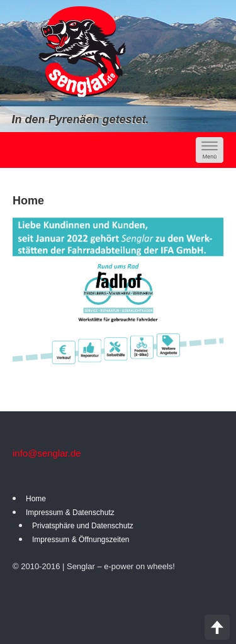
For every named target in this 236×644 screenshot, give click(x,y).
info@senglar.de (47, 453)
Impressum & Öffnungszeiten (81, 540)
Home (36, 499)
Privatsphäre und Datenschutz (83, 526)
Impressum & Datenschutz (70, 513)
